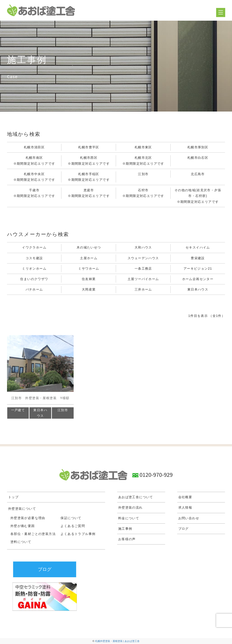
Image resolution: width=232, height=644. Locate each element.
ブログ (184, 529)
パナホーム (34, 289)
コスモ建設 (34, 258)
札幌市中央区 (34, 177)
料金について (129, 518)
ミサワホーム (89, 269)
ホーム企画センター (198, 279)
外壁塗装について (22, 509)
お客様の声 (127, 539)
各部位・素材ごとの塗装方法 (33, 534)
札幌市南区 (34, 161)
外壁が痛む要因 (23, 526)
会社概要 (185, 497)
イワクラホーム (34, 247)
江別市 (143, 174)
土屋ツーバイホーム (143, 279)
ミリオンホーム (34, 269)
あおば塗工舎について (136, 497)
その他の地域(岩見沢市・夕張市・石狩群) (198, 196)
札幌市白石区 (198, 158)
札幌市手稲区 (89, 177)
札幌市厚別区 (198, 147)
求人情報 (185, 507)
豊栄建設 (198, 258)
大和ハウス (143, 247)
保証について (71, 518)
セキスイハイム (198, 247)
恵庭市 (89, 194)
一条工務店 (143, 269)
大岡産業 (89, 289)
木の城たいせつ (89, 247)
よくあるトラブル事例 (78, 534)
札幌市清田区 (34, 147)
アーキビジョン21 (198, 269)
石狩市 (143, 194)
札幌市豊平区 (89, 147)
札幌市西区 (89, 161)
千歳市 (34, 194)
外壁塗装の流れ (130, 507)
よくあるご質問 (73, 526)
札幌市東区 (143, 147)
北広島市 (198, 174)
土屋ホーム (89, 258)
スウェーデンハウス (143, 258)
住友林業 (89, 279)
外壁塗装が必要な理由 (28, 518)
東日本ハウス (198, 289)
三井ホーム (143, 289)
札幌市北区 (143, 161)
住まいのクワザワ (34, 279)
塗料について (21, 542)
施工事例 (125, 529)
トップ (13, 497)
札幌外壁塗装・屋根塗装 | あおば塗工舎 (117, 641)
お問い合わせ (189, 518)
